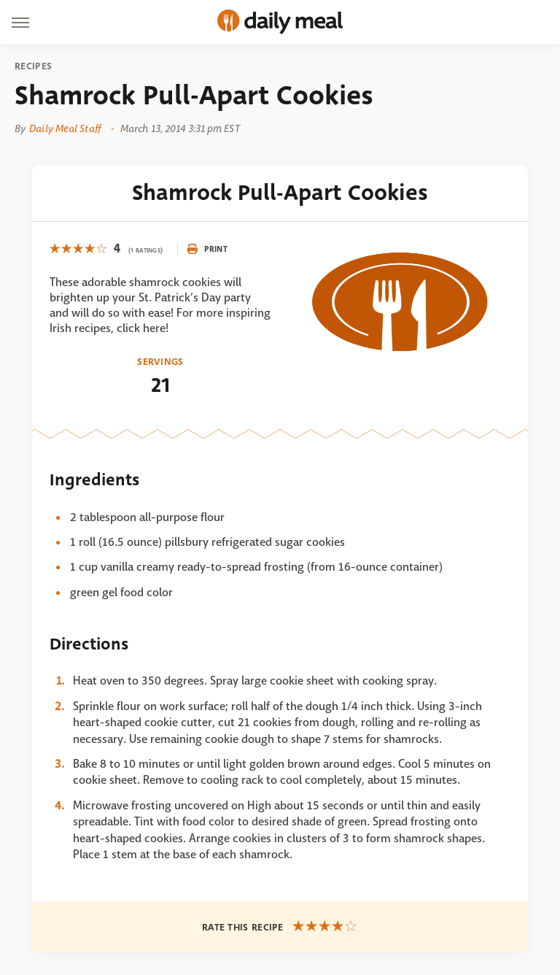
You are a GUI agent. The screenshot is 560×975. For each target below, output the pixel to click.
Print (207, 249)
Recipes (33, 66)
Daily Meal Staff (65, 128)
